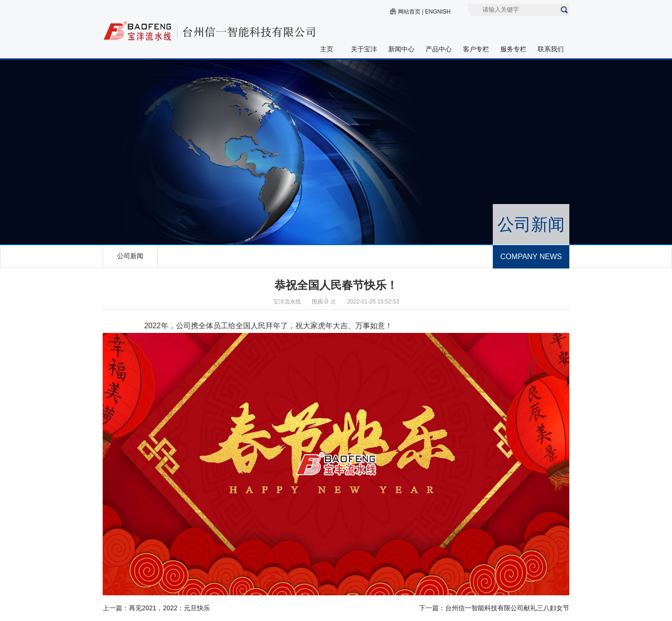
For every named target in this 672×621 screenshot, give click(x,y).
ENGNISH (438, 12)
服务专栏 (513, 49)
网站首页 (409, 12)
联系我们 (551, 49)
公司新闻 (130, 256)
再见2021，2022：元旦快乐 (169, 608)
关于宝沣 (364, 49)
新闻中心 (401, 49)
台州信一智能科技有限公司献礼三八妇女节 (507, 608)
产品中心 (439, 49)
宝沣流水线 (287, 302)
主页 (327, 49)
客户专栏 (476, 49)
